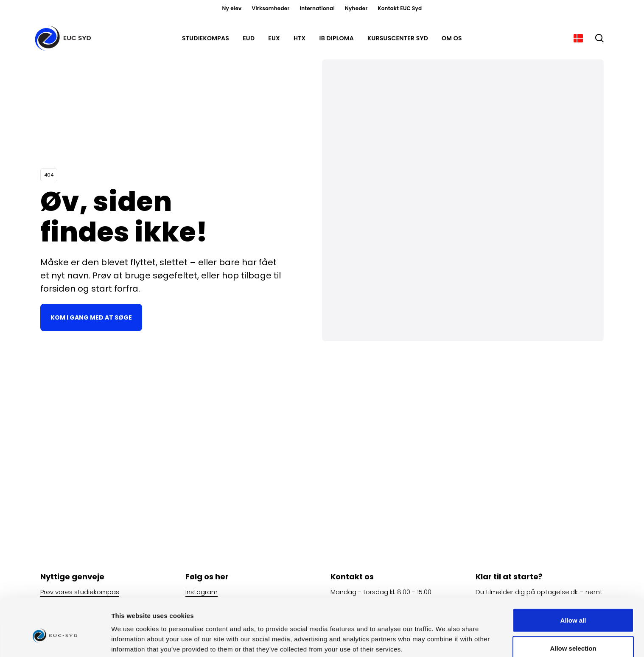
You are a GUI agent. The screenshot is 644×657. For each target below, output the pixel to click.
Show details (445, 635)
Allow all (573, 579)
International (317, 8)
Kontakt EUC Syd (400, 8)
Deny (573, 634)
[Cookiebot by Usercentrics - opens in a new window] (55, 640)
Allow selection (573, 607)
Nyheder (356, 8)
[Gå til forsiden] (64, 38)
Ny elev (232, 8)
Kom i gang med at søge (91, 317)
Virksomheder (270, 8)
